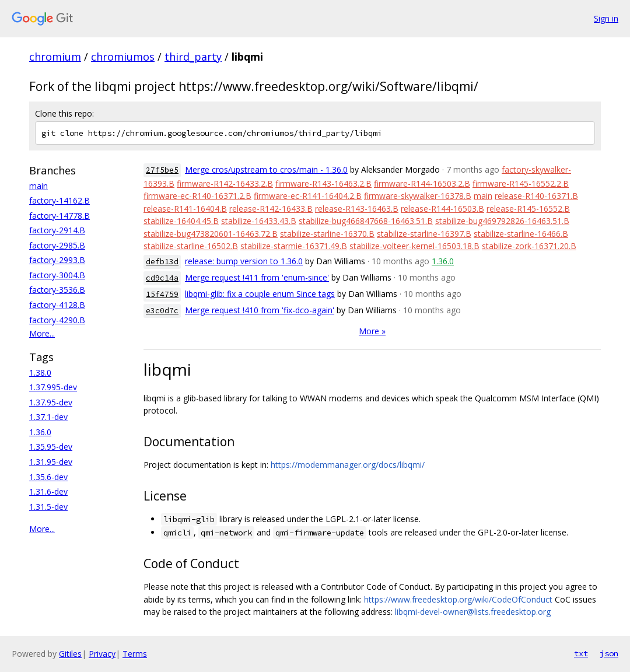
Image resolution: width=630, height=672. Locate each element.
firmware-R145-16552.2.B (521, 183)
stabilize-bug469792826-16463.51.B (502, 221)
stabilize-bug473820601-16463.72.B (211, 234)
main (38, 186)
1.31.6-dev (48, 491)
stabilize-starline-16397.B (424, 234)
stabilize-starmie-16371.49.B (294, 246)
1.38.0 (40, 372)
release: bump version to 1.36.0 (244, 261)
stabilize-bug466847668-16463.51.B (366, 221)
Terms (135, 654)
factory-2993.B (57, 260)
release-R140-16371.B (536, 196)
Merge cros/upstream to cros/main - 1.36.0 (266, 169)
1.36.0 (40, 432)
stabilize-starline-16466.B (521, 234)
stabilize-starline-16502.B (191, 246)
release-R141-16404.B (185, 209)
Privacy (102, 654)
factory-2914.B (57, 230)
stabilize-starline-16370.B (327, 234)
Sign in (606, 18)
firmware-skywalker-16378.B (418, 196)
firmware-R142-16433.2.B (225, 183)
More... (42, 333)
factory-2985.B (57, 245)
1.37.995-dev (53, 387)
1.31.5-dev (48, 507)
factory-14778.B (60, 216)
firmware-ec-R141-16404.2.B (308, 196)
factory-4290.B (57, 320)
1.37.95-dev (51, 402)
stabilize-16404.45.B (181, 221)
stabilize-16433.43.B (259, 221)
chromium (55, 57)
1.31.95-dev (51, 462)
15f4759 (162, 294)
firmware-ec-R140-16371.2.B (197, 196)
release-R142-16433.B (271, 209)
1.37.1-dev (48, 417)
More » (372, 331)
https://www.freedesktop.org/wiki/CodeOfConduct (458, 599)
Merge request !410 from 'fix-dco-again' (260, 310)
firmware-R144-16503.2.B (422, 183)
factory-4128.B (57, 305)
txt (581, 653)
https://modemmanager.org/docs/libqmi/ (348, 465)
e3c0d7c (162, 311)
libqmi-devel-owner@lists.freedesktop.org (473, 612)
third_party (193, 57)
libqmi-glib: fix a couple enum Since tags (260, 294)
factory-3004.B (57, 275)
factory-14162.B (60, 200)
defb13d (162, 262)
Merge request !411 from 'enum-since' (257, 277)
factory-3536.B (57, 290)
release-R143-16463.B (357, 209)
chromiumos (123, 57)
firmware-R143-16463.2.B (323, 183)
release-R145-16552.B (528, 209)
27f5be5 (162, 170)
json (609, 653)
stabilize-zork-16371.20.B (529, 246)
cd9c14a (162, 278)
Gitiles (70, 654)
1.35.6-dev (48, 477)
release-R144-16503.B (442, 209)
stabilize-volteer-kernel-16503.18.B (414, 246)
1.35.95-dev (51, 447)
